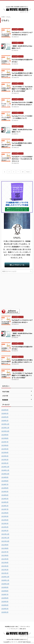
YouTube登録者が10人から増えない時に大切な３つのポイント (22, 74)
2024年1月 (5, 506)
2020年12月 (5, 577)
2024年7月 (5, 484)
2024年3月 (5, 499)
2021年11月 (5, 538)
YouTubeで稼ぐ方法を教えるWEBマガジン (17, 639)
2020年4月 (5, 605)
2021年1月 (5, 573)
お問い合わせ (23, 629)
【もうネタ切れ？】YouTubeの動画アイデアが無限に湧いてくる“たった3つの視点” (22, 89)
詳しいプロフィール (17, 265)
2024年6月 (5, 488)
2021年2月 (5, 570)
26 (23, 172)
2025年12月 (5, 424)
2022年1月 (5, 531)
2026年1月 (5, 421)
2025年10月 (5, 431)
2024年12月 (5, 467)
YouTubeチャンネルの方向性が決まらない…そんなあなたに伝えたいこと (22, 159)
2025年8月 (5, 438)
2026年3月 (5, 413)
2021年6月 (5, 555)
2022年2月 (5, 527)
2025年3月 (5, 456)
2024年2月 (5, 502)
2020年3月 (5, 609)
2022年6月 (5, 513)
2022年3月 (5, 523)
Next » (28, 172)
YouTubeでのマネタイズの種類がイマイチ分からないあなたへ (22, 103)
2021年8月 (5, 548)
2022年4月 (5, 520)
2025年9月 (5, 435)
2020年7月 (5, 594)
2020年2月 (5, 612)
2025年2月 (5, 460)
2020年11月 (5, 580)
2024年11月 (5, 470)
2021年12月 (5, 534)
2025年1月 (5, 463)
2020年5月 (5, 602)
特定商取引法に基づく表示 (11, 626)
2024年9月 (5, 477)
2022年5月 (5, 516)
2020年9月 (5, 587)
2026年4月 (5, 410)
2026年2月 (5, 417)
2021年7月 (5, 552)
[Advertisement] (17, 291)
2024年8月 (5, 481)
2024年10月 (5, 474)
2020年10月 (5, 584)
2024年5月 (5, 491)
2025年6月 (5, 445)
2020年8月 (5, 591)
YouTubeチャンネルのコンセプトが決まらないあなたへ (22, 33)
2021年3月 (5, 566)
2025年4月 (5, 452)
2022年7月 (5, 509)
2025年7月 (5, 442)
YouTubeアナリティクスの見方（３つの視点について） (22, 117)
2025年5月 (5, 449)
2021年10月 (5, 541)
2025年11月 (5, 428)
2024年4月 (5, 495)
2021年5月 (5, 559)
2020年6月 (5, 598)
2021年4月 (5, 562)
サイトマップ (14, 629)
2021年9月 (5, 545)
